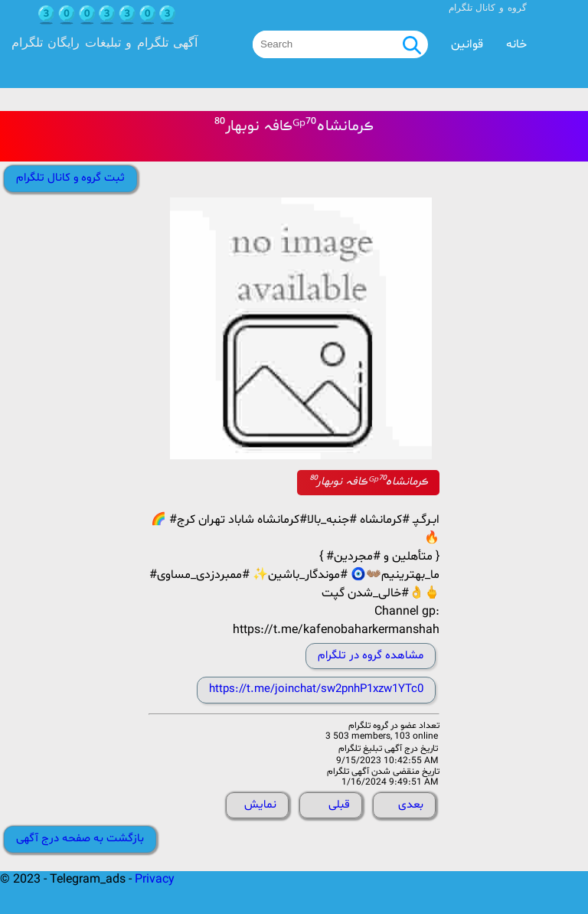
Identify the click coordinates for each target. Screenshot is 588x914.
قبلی (339, 805)
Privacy (155, 880)
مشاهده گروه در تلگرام (371, 656)
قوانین (467, 44)
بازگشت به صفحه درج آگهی (80, 839)
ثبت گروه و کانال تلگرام (70, 178)
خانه (516, 44)
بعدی (411, 805)
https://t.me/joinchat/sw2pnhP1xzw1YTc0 (316, 689)
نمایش (260, 805)
